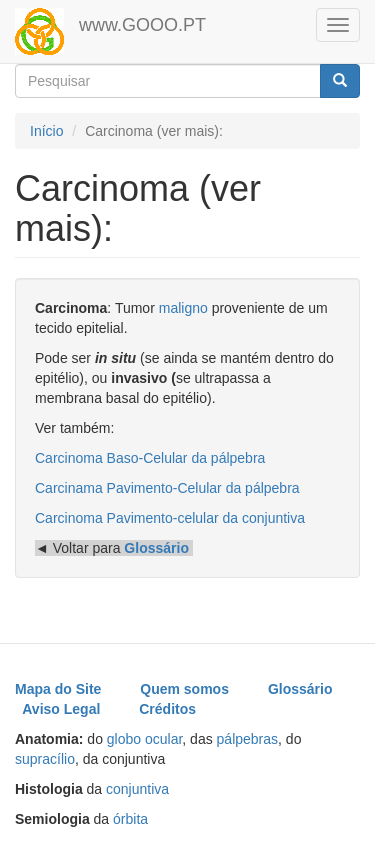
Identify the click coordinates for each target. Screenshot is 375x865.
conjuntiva (137, 789)
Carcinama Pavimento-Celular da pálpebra (167, 488)
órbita (130, 819)
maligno (183, 308)
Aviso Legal (61, 709)
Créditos (167, 709)
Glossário (300, 689)
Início (46, 131)
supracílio (45, 759)
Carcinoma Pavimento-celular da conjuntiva (170, 518)
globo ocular (145, 739)
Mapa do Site (58, 689)
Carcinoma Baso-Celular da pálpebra (150, 458)
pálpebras (248, 739)
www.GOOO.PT (142, 25)
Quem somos (184, 689)
